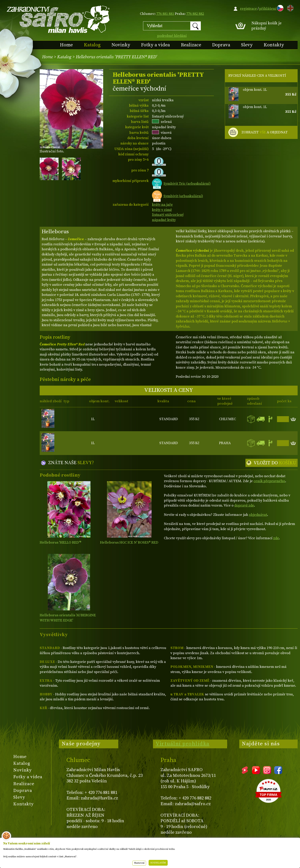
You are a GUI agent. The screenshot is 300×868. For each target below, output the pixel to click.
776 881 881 (165, 14)
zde (276, 538)
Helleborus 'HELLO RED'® (61, 542)
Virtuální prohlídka (183, 744)
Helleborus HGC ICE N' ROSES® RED (129, 542)
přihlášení (268, 9)
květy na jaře (162, 205)
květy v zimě (162, 210)
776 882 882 (195, 14)
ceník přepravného (269, 481)
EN (289, 7)
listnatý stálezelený (168, 215)
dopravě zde (244, 505)
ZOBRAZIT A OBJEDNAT (265, 132)
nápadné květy (164, 220)
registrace (249, 9)
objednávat (258, 515)
